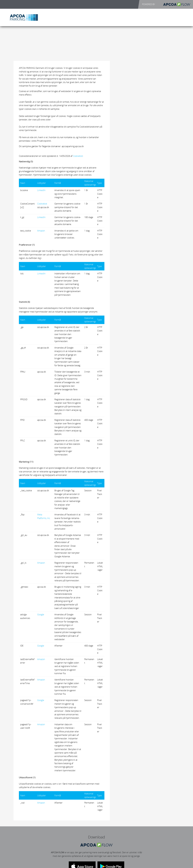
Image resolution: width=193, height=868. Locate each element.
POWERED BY (166, 4)
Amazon (41, 231)
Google (41, 614)
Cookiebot (78, 156)
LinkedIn (41, 190)
